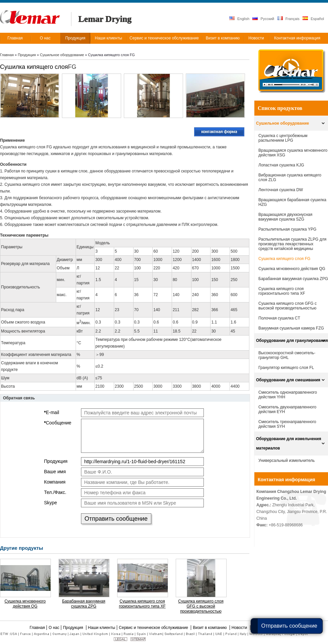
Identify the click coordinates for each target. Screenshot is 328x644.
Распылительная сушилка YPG (287, 229)
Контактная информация (286, 480)
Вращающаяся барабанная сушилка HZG (292, 202)
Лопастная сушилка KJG (281, 165)
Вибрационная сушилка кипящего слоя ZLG (290, 177)
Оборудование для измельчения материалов (289, 443)
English (239, 19)
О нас (54, 628)
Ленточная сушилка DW (281, 190)
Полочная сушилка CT (279, 318)
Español (313, 19)
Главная (7, 55)
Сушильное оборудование (62, 55)
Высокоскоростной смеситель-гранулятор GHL (287, 355)
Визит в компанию (210, 628)
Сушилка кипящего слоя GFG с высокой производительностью (201, 606)
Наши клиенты (102, 628)
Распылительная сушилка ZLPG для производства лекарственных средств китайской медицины (292, 244)
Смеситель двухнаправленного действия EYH (287, 409)
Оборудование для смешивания (288, 380)
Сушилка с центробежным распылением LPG (283, 138)
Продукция (27, 55)
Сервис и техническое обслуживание (154, 628)
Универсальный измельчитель (286, 461)
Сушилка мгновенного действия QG (25, 604)
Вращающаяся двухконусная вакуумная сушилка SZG (285, 217)
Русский (263, 19)
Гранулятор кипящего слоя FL (286, 368)
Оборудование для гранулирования (292, 341)
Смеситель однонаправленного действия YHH (288, 395)
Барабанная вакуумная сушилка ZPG (84, 604)
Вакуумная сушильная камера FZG (291, 328)
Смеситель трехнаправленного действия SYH (287, 424)
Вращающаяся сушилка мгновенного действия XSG (293, 153)
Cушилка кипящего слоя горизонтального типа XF (142, 604)
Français (289, 19)
